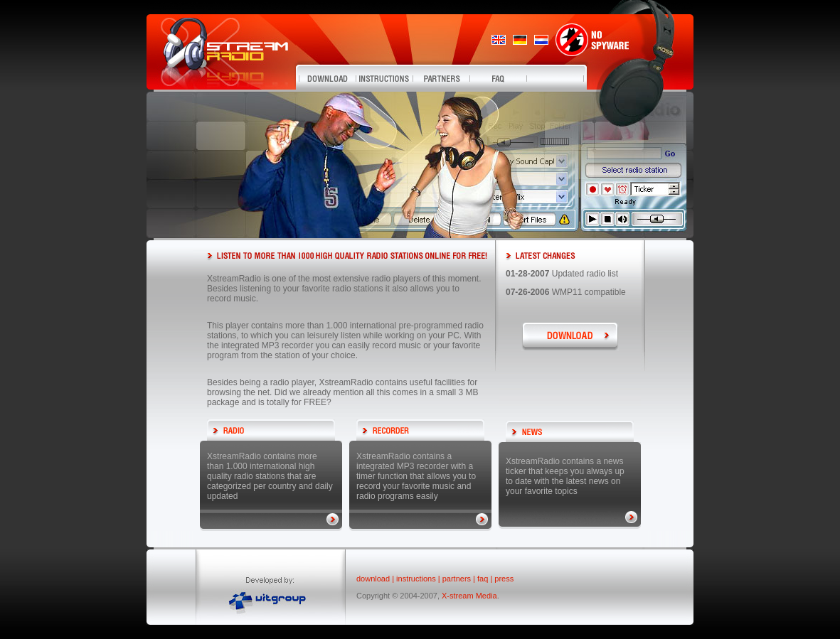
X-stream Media (469, 596)
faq (483, 579)
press (504, 579)
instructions (416, 579)
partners (457, 579)
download (373, 579)
